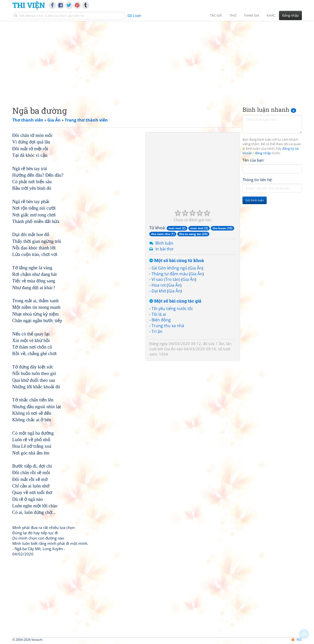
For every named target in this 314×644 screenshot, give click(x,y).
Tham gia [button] (251, 15)
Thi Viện (29, 5)
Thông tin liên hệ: (257, 180)
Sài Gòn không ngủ (169, 268)
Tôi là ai (159, 314)
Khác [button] (271, 15)
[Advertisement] (157, 59)
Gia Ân (196, 268)
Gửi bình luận (255, 200)
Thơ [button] (233, 15)
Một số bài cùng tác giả (175, 301)
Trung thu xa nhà (168, 326)
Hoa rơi (159, 285)
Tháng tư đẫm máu (170, 274)
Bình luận (164, 243)
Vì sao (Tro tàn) (166, 279)
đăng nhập (263, 153)
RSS (297, 640)
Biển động (161, 320)
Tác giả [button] (216, 15)
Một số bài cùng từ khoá (177, 261)
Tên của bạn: (253, 160)
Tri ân (157, 331)
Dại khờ (159, 291)
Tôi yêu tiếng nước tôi (172, 309)
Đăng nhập (290, 15)
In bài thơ (164, 249)
